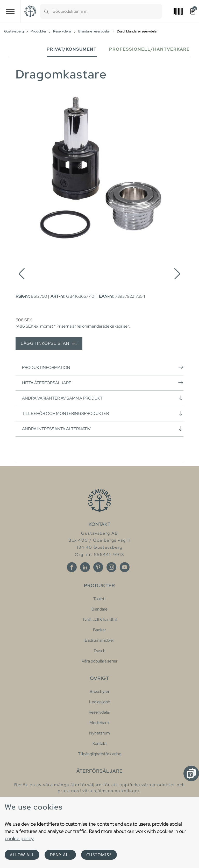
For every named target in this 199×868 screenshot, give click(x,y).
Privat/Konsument (72, 49)
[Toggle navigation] (10, 11)
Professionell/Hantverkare (149, 49)
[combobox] (108, 11)
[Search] (46, 11)
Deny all (60, 855)
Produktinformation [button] (103, 367)
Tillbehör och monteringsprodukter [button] (103, 413)
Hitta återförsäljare (103, 383)
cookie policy (19, 838)
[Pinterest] (98, 567)
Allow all (22, 855)
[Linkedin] (85, 567)
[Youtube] (125, 567)
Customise (99, 855)
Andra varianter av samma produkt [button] (103, 398)
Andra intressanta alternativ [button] (103, 429)
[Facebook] (72, 567)
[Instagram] (111, 567)
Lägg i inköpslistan (49, 344)
